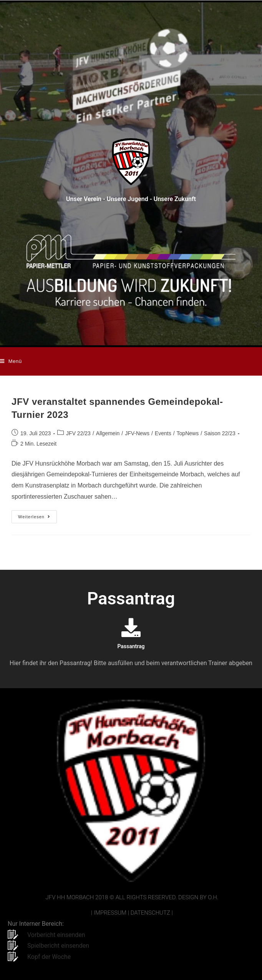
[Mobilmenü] (11, 361)
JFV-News (137, 433)
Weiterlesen (37, 515)
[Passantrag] (131, 627)
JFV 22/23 (78, 433)
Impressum (110, 913)
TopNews (188, 433)
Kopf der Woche (49, 957)
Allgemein (108, 433)
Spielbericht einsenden (58, 946)
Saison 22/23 (220, 433)
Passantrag (131, 646)
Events (163, 433)
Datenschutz (150, 913)
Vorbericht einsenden (56, 935)
